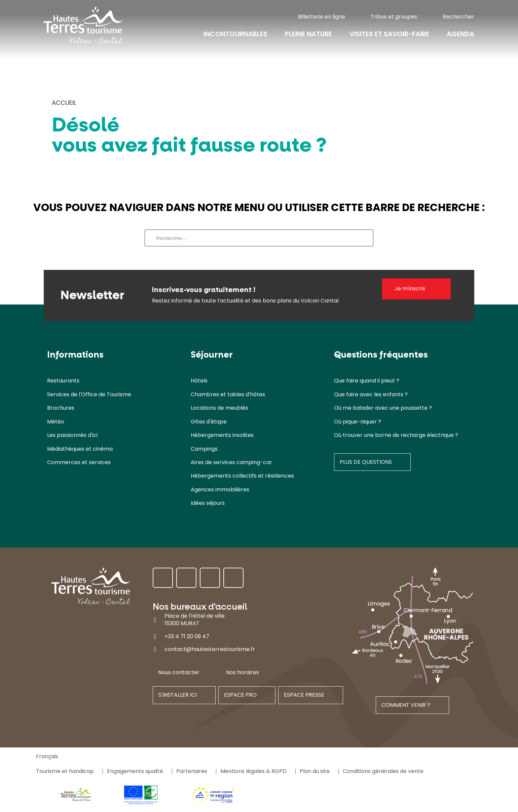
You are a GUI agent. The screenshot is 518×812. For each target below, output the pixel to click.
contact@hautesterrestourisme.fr (210, 649)
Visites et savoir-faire (389, 34)
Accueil (64, 103)
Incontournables (235, 34)
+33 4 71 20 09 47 (187, 636)
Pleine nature (308, 34)
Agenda (460, 34)
